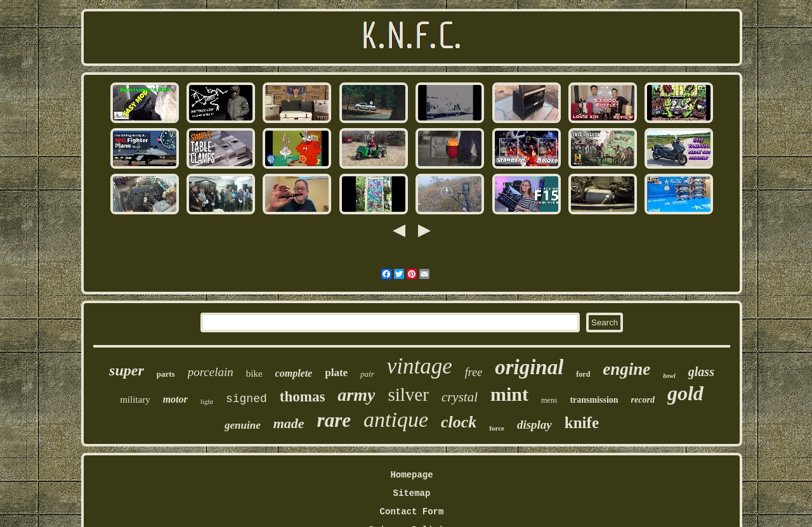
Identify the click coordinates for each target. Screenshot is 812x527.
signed (246, 399)
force (497, 428)
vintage (420, 366)
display (534, 425)
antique (396, 420)
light (207, 401)
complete (294, 373)
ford (583, 374)
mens (549, 400)
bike (254, 374)
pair (367, 374)
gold (685, 393)
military (135, 400)
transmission (594, 400)
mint (509, 394)
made (289, 423)
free (474, 372)
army (356, 395)
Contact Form (412, 512)
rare (334, 420)
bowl (669, 376)
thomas (303, 397)
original (529, 367)
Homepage (411, 475)
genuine (243, 425)
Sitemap (412, 493)
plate (336, 373)
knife (582, 423)
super (127, 370)
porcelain (211, 372)
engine (626, 369)
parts (166, 374)
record (643, 400)
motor (175, 399)
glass (701, 372)
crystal (460, 397)
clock (459, 422)
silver (408, 394)
